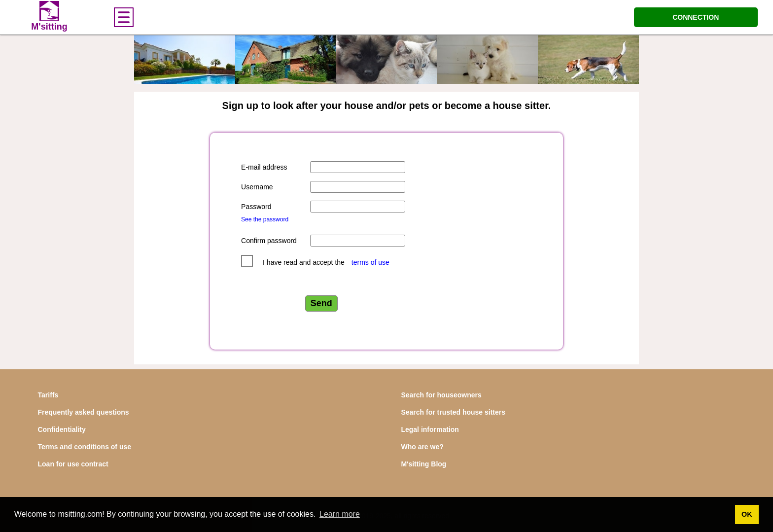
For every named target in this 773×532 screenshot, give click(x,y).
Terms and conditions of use (85, 447)
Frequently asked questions (84, 412)
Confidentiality (62, 429)
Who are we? (422, 447)
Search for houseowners (441, 395)
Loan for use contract (73, 464)
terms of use (370, 262)
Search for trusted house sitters (453, 412)
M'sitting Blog (423, 464)
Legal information (430, 429)
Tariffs (48, 395)
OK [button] (747, 514)
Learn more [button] (340, 514)
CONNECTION (696, 17)
